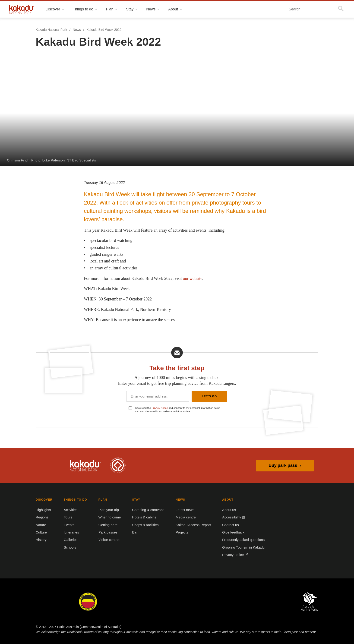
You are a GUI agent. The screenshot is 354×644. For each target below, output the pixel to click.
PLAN (101, 500)
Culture (41, 533)
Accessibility (229, 518)
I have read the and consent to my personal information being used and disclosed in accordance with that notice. (179, 410)
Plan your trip (107, 510)
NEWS (178, 500)
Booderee (121, 602)
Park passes (106, 533)
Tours (68, 518)
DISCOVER (43, 500)
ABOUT (225, 500)
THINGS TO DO (74, 500)
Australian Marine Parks (310, 602)
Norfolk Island (155, 602)
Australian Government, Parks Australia (48, 466)
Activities (71, 510)
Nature (41, 525)
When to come (108, 518)
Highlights (44, 510)
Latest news (183, 510)
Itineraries (71, 533)
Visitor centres (108, 540)
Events (69, 525)
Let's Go (209, 396)
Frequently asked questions (240, 540)
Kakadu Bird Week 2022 (104, 30)
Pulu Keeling (228, 602)
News (77, 30)
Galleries (70, 540)
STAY (135, 500)
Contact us (228, 525)
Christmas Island (191, 602)
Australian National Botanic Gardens (269, 602)
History (42, 540)
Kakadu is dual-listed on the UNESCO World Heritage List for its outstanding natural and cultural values (118, 466)
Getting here (107, 525)
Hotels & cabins (143, 518)
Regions (42, 518)
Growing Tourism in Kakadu (240, 548)
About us (226, 510)
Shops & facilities (144, 525)
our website (199, 278)
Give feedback (230, 533)
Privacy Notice (161, 408)
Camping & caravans (147, 510)
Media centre (184, 518)
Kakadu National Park (22, 9)
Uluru (88, 602)
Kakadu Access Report (191, 525)
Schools (69, 548)
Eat (134, 533)
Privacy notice (231, 555)
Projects (180, 533)
